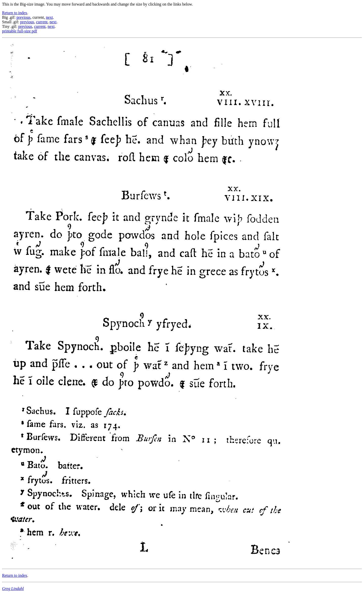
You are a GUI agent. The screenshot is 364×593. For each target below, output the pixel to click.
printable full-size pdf (20, 31)
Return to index (15, 13)
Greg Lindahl (13, 589)
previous (23, 17)
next (50, 17)
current (42, 22)
